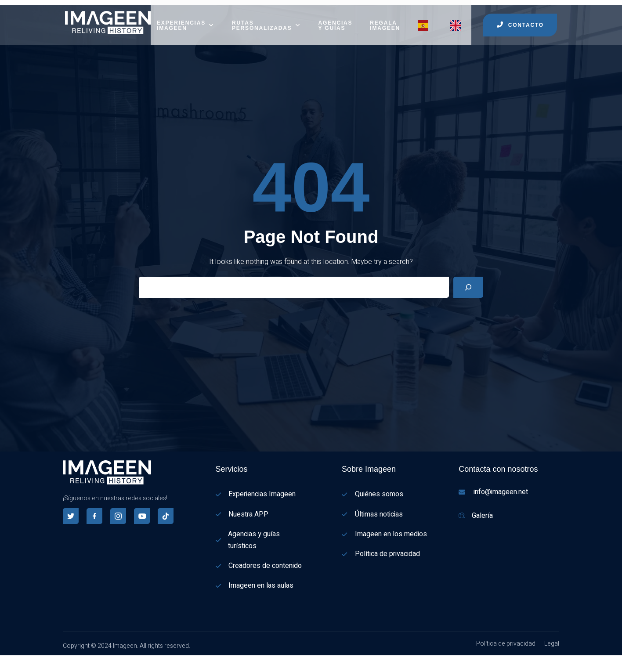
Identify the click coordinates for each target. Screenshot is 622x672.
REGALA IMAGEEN (385, 20)
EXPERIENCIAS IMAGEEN (186, 20)
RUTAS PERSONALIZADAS (266, 20)
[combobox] (4, 655)
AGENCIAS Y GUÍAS (336, 20)
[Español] (4, 655)
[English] (4, 666)
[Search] (468, 282)
